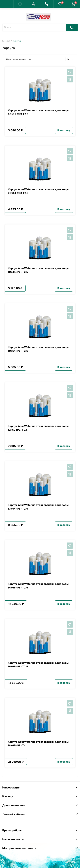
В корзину (64, 130)
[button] (33, 4)
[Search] (72, 27)
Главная (6, 41)
